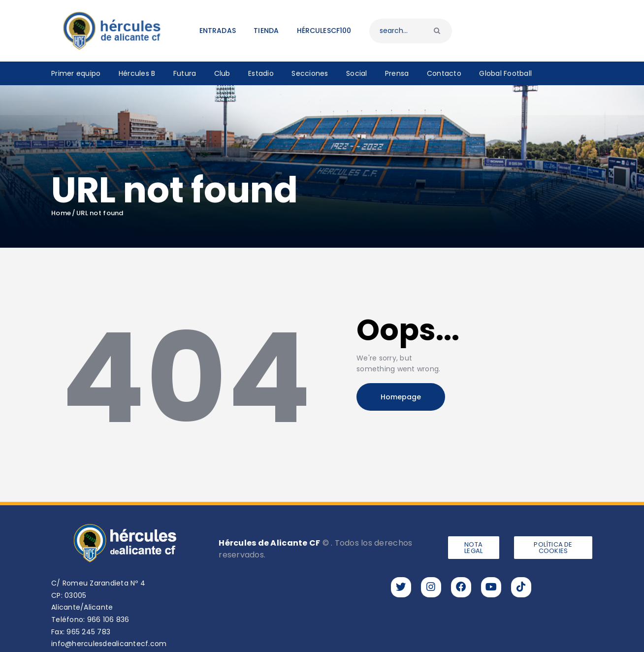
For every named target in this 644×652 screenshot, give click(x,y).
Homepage (401, 397)
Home (61, 213)
